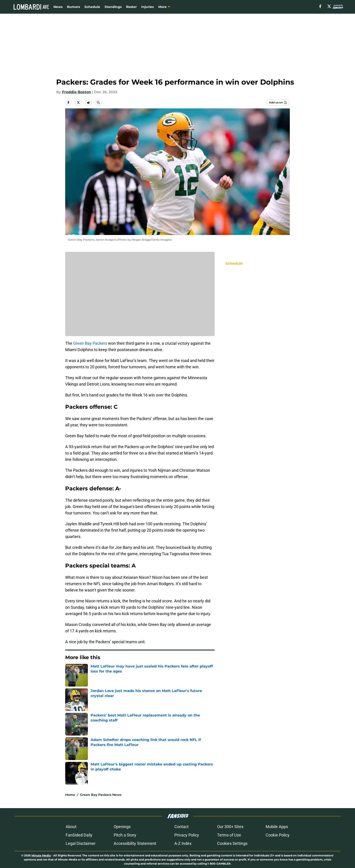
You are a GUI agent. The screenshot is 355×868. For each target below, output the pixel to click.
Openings (122, 827)
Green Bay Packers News (101, 795)
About (71, 827)
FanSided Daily (79, 835)
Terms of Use (229, 835)
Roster (131, 7)
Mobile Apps (277, 827)
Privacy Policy (187, 835)
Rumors (73, 7)
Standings (113, 7)
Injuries (148, 7)
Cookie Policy (278, 835)
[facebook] (320, 6)
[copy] (98, 103)
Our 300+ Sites (230, 827)
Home (70, 795)
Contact (181, 827)
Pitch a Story (125, 835)
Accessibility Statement (135, 843)
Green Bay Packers (90, 343)
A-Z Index (183, 843)
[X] (329, 6)
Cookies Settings (232, 843)
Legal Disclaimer (81, 843)
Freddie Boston (77, 92)
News (58, 7)
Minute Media (41, 855)
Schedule (92, 7)
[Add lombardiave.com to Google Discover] (278, 103)
